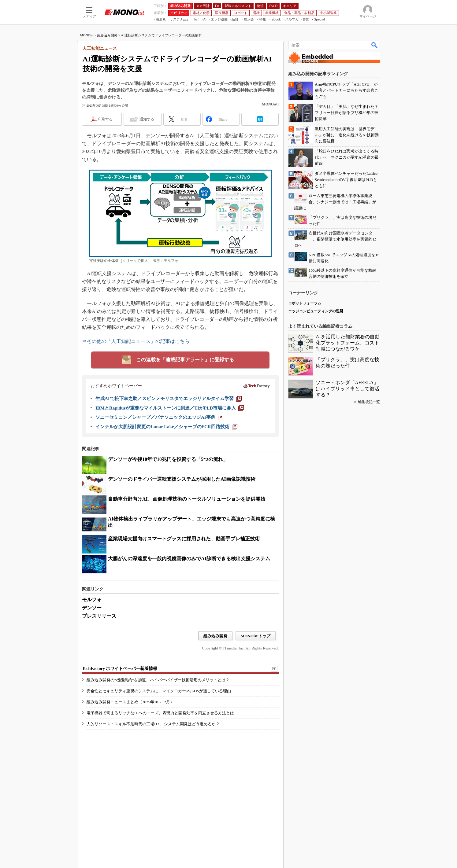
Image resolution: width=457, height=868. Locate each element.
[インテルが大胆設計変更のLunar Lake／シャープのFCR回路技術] (166, 427)
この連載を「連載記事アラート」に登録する (185, 360)
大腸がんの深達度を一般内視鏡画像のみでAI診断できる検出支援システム (189, 559)
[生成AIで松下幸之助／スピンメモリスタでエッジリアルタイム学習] (169, 399)
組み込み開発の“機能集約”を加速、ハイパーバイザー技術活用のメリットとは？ (158, 680)
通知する (147, 119)
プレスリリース (99, 616)
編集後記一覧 (369, 402)
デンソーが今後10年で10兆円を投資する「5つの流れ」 (168, 459)
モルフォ (92, 600)
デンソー (92, 608)
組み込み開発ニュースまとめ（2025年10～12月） (130, 702)
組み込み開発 (107, 35)
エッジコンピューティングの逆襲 (316, 311)
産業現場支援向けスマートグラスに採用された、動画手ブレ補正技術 (184, 539)
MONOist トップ (256, 636)
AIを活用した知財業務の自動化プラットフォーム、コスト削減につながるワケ (348, 343)
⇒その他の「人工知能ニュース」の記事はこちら (136, 341)
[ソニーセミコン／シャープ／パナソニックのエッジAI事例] (159, 417)
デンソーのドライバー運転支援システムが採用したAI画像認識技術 (182, 479)
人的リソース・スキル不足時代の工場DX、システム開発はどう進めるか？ (153, 724)
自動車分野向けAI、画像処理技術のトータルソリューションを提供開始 (187, 499)
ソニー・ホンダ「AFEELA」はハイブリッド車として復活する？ (347, 389)
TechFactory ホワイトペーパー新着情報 (120, 669)
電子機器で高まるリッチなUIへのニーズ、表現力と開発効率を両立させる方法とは (160, 713)
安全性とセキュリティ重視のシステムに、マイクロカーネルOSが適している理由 (159, 691)
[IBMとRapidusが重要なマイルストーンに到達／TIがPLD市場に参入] (170, 408)
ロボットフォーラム (305, 303)
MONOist (87, 35)
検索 (375, 45)
